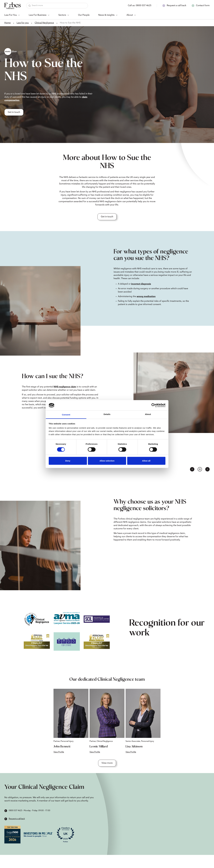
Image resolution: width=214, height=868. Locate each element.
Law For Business (38, 15)
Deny (68, 461)
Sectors (62, 15)
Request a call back (176, 6)
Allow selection (107, 461)
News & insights (106, 15)
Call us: (140, 6)
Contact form (203, 6)
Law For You (11, 15)
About (130, 15)
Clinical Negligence (44, 23)
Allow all (146, 461)
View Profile (59, 752)
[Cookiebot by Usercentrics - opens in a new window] (153, 405)
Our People (84, 15)
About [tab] (148, 414)
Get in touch (14, 112)
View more (107, 763)
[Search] (57, 6)
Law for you (23, 23)
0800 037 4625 (15, 811)
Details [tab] (107, 414)
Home (8, 23)
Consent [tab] (66, 415)
